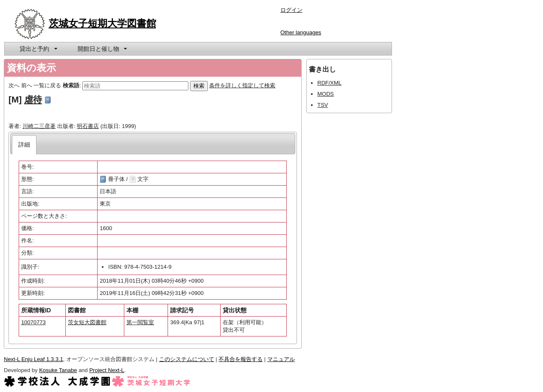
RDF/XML (329, 83)
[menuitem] (38, 49)
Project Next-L (106, 370)
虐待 (33, 99)
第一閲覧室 (140, 322)
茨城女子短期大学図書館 (102, 23)
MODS (326, 94)
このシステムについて (187, 359)
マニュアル (281, 359)
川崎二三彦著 (39, 126)
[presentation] (24, 145)
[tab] (24, 145)
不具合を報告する (241, 359)
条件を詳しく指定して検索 (242, 85)
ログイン (291, 10)
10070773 (34, 322)
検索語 (71, 85)
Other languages (301, 32)
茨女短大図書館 (87, 322)
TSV (323, 105)
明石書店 (88, 126)
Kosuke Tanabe (58, 370)
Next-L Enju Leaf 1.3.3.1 (34, 359)
